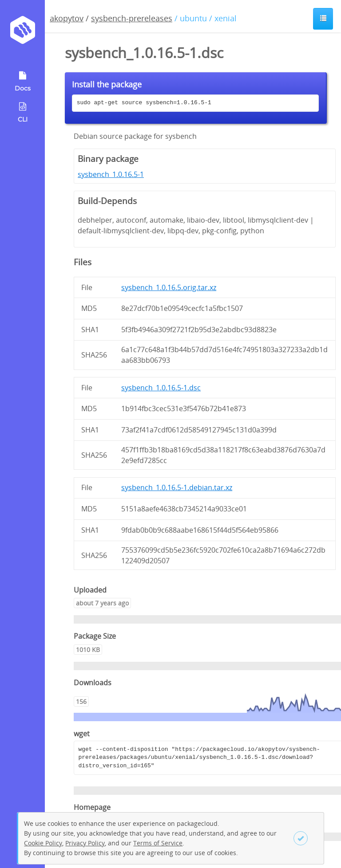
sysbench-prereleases (132, 18)
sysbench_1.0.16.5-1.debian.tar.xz (177, 487)
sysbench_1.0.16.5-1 (111, 174)
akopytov (67, 18)
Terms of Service (158, 843)
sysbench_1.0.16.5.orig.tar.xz (169, 287)
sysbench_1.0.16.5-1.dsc (161, 388)
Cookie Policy (43, 843)
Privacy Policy (85, 843)
